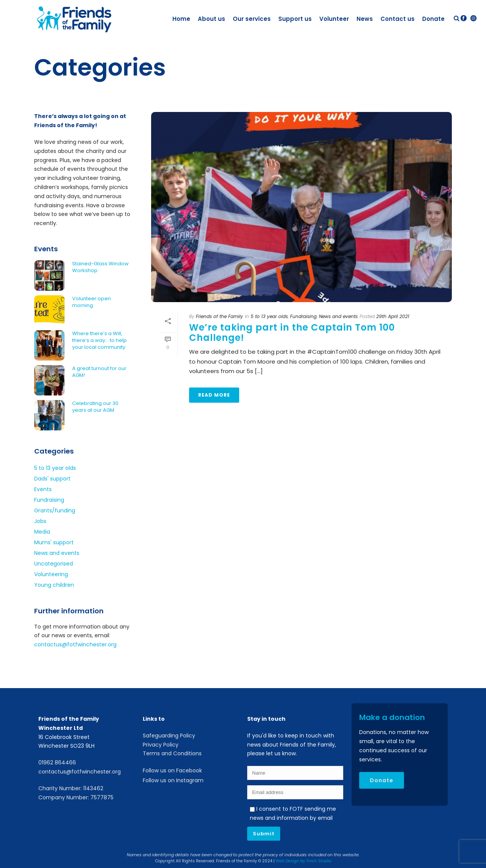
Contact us (398, 19)
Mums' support (54, 542)
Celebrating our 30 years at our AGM (95, 407)
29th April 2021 (393, 316)
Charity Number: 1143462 (71, 788)
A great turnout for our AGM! (99, 372)
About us (211, 19)
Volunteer (334, 19)
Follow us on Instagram (173, 780)
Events (43, 489)
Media (42, 532)
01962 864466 (57, 762)
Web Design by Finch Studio (303, 861)
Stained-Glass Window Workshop (100, 267)
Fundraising (303, 316)
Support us (295, 19)
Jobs (40, 521)
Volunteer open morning (92, 302)
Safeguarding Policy (169, 736)
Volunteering (51, 574)
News (365, 19)
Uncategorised (54, 564)
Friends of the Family (219, 316)
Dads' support (52, 479)
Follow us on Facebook (172, 770)
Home (181, 19)
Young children (54, 585)
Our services (252, 19)
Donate (433, 19)
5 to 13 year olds (269, 316)
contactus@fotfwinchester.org (75, 644)
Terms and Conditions (172, 753)
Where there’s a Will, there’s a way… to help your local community (99, 340)
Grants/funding (55, 510)
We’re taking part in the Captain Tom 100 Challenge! (292, 332)
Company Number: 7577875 (76, 797)
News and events (338, 316)
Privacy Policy (161, 745)
